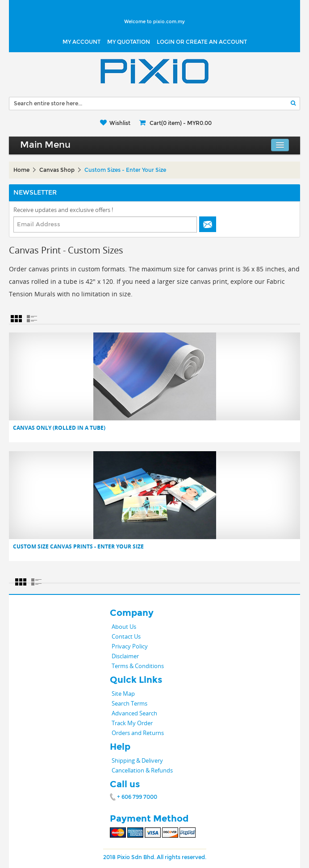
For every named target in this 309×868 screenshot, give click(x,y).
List (32, 319)
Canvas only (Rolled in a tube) (59, 428)
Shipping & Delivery (137, 760)
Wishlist (120, 123)
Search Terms (129, 703)
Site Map (123, 694)
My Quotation (129, 42)
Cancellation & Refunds (142, 770)
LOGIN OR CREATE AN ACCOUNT (202, 42)
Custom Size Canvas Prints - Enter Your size (78, 547)
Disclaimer (125, 656)
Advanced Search (134, 713)
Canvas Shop (57, 170)
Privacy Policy (130, 646)
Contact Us (126, 636)
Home (21, 170)
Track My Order (132, 723)
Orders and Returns (138, 733)
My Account (81, 42)
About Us (124, 627)
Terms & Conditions (138, 666)
